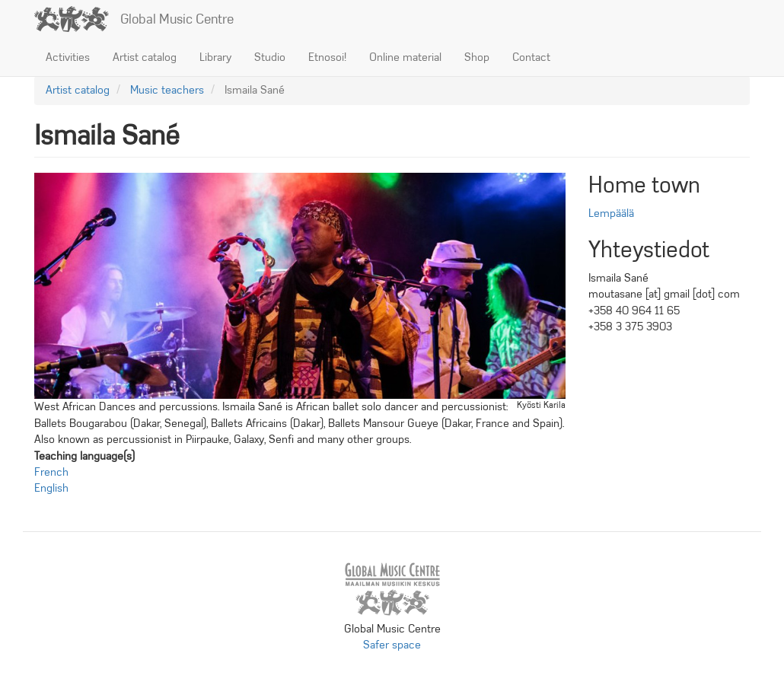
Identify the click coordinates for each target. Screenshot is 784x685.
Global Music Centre (177, 19)
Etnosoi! (327, 57)
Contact (531, 57)
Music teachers (167, 90)
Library (215, 57)
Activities (68, 57)
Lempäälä (611, 213)
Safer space (392, 645)
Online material (405, 57)
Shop (477, 57)
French (51, 472)
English (51, 488)
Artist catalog (145, 57)
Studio (270, 57)
